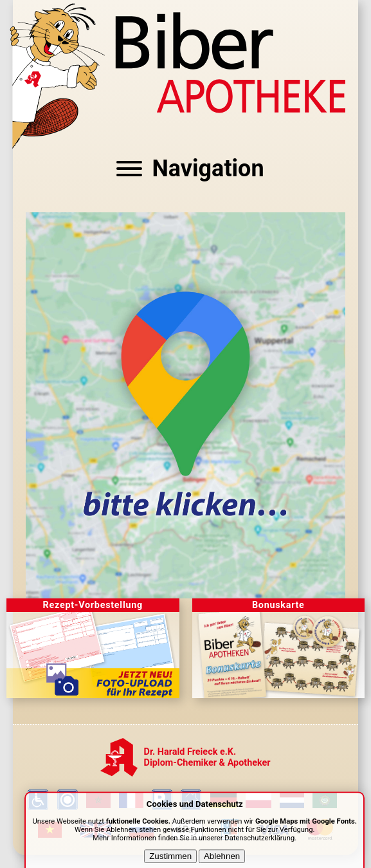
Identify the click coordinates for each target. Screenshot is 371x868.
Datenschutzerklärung (259, 846)
